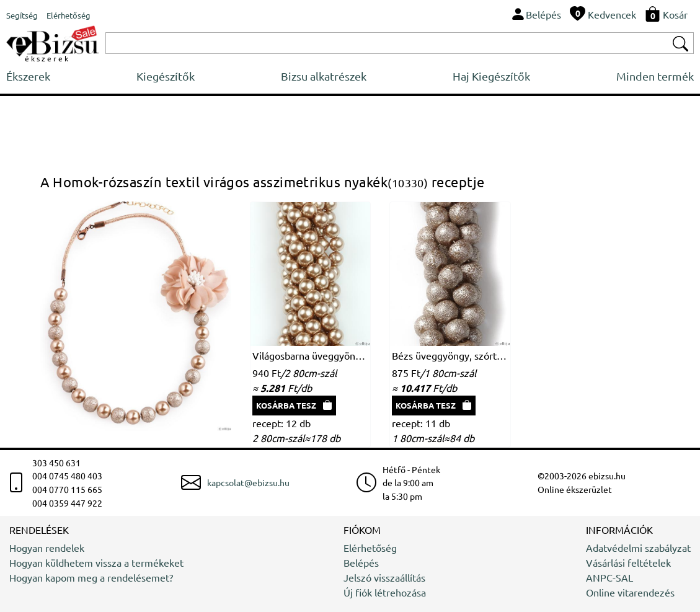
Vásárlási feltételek (628, 562)
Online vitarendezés (630, 592)
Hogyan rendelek (47, 548)
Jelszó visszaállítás (384, 577)
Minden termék (655, 76)
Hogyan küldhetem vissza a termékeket (96, 562)
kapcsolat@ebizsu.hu (248, 482)
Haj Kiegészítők (491, 76)
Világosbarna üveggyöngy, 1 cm (311, 355)
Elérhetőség (370, 548)
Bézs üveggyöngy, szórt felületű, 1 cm (450, 355)
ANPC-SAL (609, 577)
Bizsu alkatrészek (324, 76)
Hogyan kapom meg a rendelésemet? (91, 577)
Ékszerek (28, 76)
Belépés (361, 562)
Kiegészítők (166, 76)
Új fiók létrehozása (385, 592)
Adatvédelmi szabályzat (638, 548)
